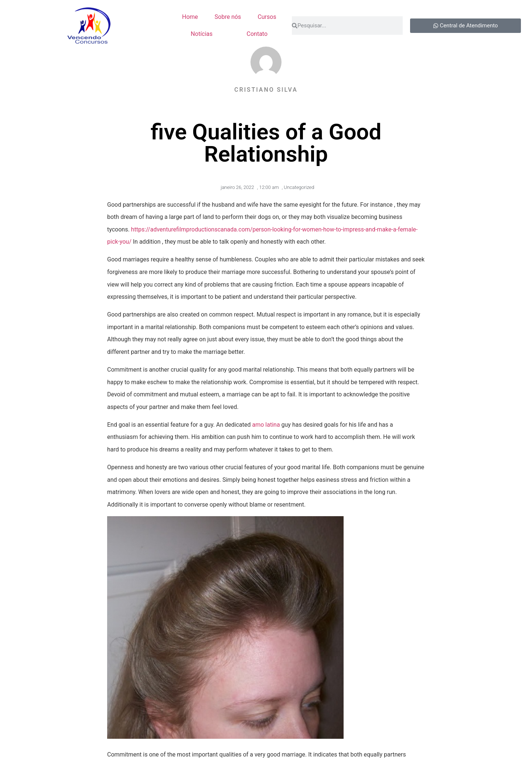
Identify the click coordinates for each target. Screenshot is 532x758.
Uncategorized (299, 187)
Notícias (202, 34)
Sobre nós (228, 17)
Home (190, 17)
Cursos (267, 17)
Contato (257, 34)
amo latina (266, 425)
